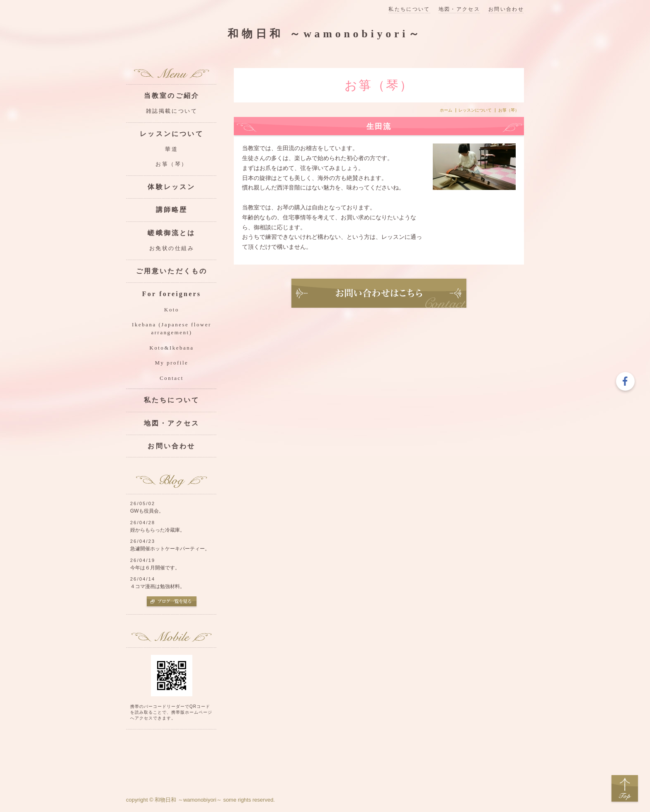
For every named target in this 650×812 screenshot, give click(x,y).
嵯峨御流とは (171, 233)
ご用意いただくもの (172, 271)
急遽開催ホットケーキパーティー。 (170, 549)
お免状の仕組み (172, 248)
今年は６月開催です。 (155, 568)
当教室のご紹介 (172, 96)
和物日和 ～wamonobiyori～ (325, 34)
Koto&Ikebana (172, 348)
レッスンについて (475, 110)
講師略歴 (172, 210)
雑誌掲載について (172, 111)
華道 (171, 149)
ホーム (446, 110)
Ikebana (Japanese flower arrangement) (171, 329)
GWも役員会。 (147, 511)
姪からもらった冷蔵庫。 (158, 530)
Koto (172, 310)
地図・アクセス (459, 9)
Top (625, 789)
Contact (172, 378)
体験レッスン (171, 187)
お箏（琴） (172, 164)
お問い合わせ (506, 9)
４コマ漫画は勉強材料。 (158, 586)
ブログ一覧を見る (172, 602)
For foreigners (172, 294)
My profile (172, 363)
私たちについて (409, 9)
